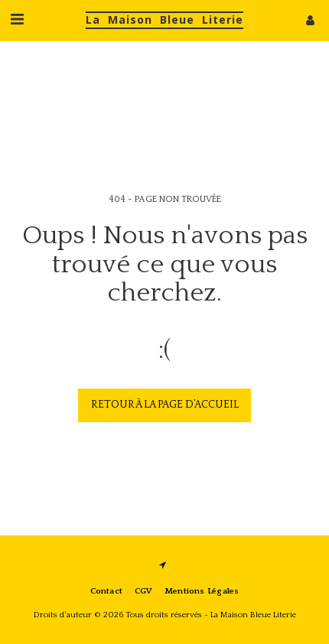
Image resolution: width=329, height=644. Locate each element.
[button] (17, 20)
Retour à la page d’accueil (165, 405)
